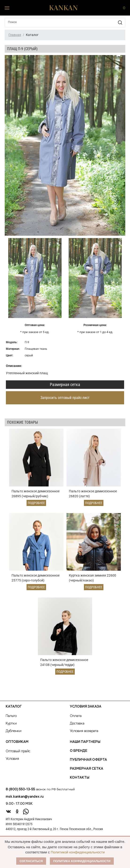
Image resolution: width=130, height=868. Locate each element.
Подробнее (36, 504)
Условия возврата (84, 734)
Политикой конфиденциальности (78, 852)
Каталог (14, 710)
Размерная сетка (65, 384)
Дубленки (14, 734)
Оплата (76, 719)
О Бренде (79, 754)
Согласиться (31, 861)
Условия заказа (86, 710)
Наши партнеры (85, 745)
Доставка (77, 727)
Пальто (11, 719)
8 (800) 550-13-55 (20, 793)
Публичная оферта (88, 763)
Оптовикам (17, 745)
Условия (12, 762)
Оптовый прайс (18, 755)
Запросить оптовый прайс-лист (65, 398)
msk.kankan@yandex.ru (25, 800)
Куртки (11, 727)
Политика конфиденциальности (82, 861)
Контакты (80, 781)
